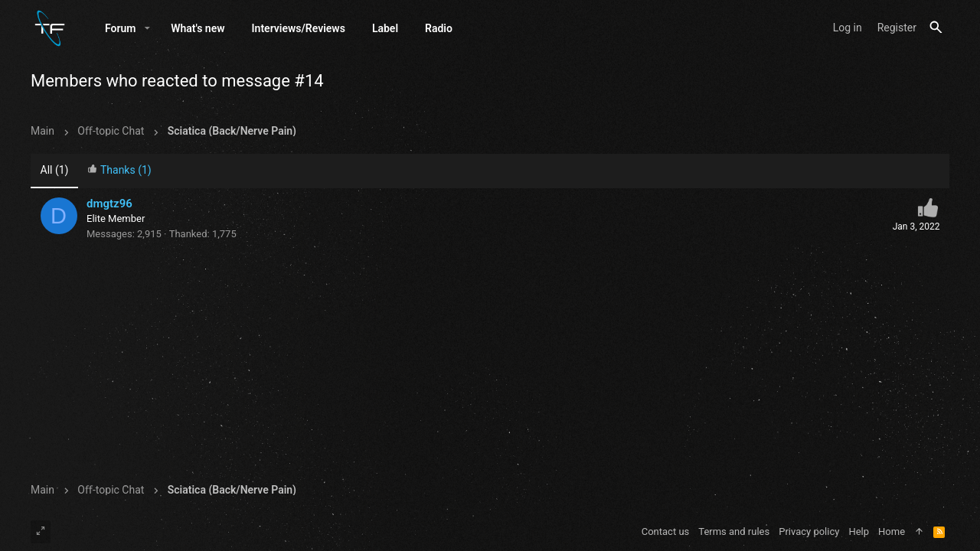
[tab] (119, 172)
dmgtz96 (109, 204)
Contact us (666, 531)
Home (892, 531)
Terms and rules (734, 531)
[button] (147, 28)
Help (859, 531)
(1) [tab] (55, 171)
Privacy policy (809, 531)
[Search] (936, 28)
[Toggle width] (41, 532)
